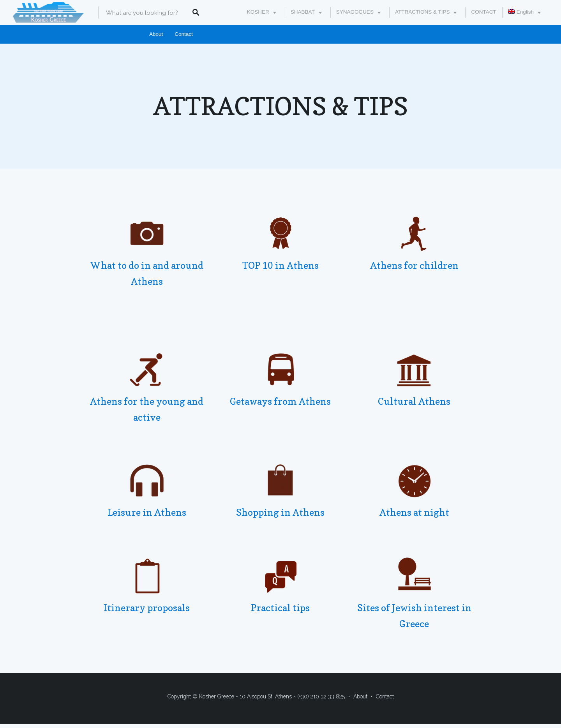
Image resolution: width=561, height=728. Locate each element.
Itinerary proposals (147, 608)
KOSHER (258, 12)
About (156, 34)
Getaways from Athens (280, 401)
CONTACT (483, 12)
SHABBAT (303, 12)
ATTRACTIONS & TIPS (423, 12)
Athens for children (414, 265)
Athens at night (414, 512)
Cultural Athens (414, 401)
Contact (184, 34)
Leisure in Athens (147, 512)
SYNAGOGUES (355, 12)
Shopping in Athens (280, 512)
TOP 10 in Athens (280, 265)
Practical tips (280, 608)
